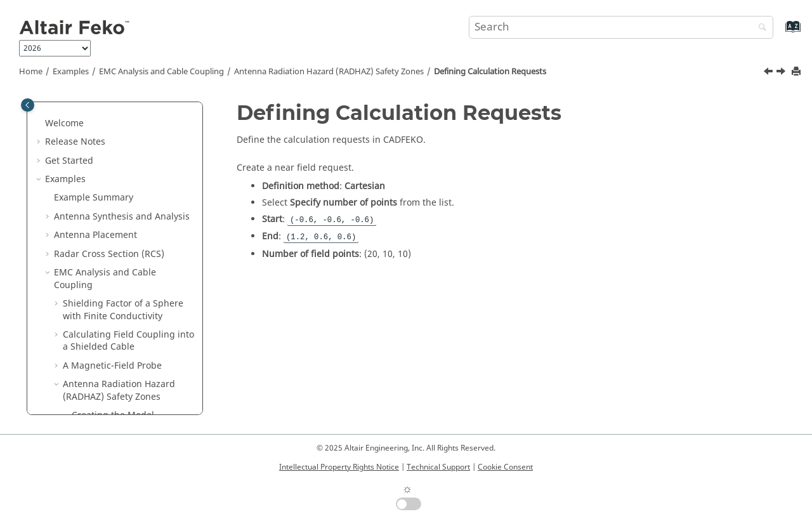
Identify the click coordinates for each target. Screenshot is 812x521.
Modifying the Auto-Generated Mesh (114, 303)
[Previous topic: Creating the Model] (769, 73)
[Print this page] (797, 72)
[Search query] (621, 27)
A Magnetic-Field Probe (112, 197)
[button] (49, 104)
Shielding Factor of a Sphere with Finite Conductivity (123, 141)
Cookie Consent (505, 467)
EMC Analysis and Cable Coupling (161, 72)
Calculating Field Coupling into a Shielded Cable (128, 172)
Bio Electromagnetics (99, 396)
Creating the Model (113, 247)
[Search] (759, 28)
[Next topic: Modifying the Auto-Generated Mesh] (782, 73)
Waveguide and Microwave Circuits (111, 371)
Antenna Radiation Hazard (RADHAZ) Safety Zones (329, 72)
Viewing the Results (114, 346)
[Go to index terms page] (779, 33)
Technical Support (438, 467)
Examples (71, 72)
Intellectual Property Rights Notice (339, 467)
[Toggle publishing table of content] (28, 105)
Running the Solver (123, 328)
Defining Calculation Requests (490, 72)
